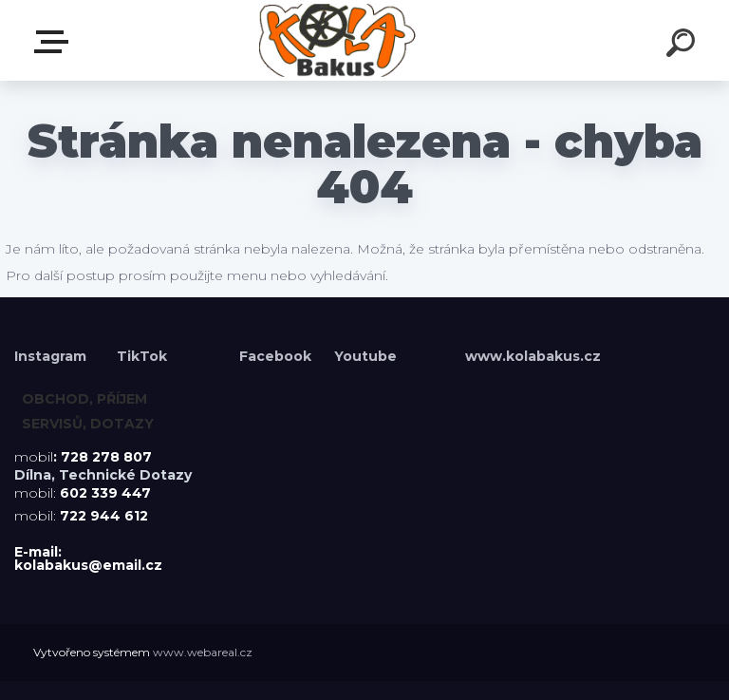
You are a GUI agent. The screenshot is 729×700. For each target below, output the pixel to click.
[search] (683, 46)
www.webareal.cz (203, 652)
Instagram (52, 356)
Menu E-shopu (55, 42)
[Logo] (336, 40)
